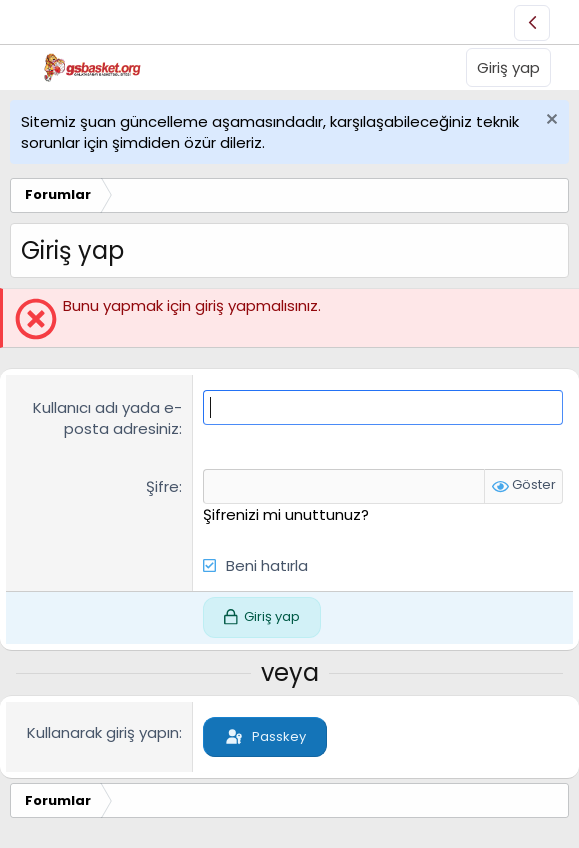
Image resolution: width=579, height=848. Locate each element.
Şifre (162, 486)
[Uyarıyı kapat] (549, 121)
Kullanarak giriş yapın (103, 732)
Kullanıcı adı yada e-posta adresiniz (107, 418)
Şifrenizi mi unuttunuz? (286, 514)
